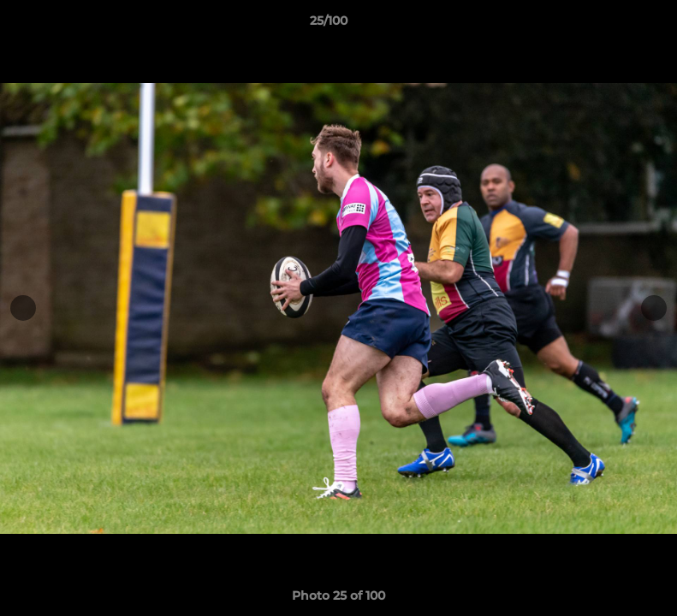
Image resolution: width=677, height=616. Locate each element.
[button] (605, 25)
